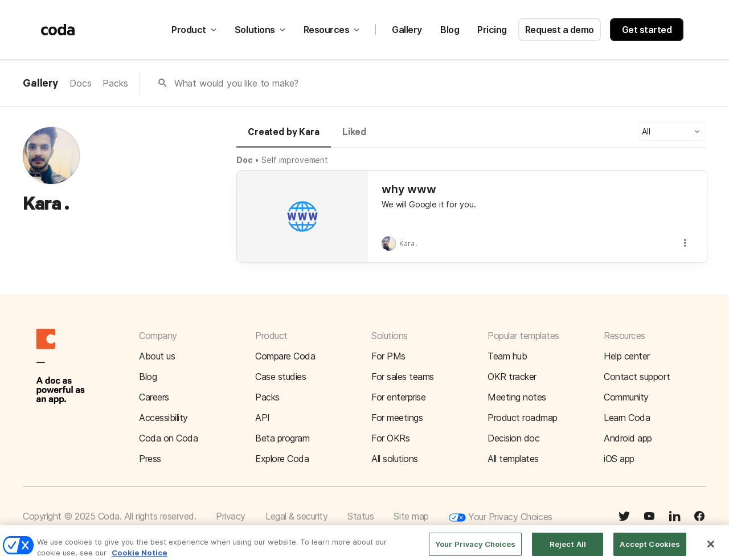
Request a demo (560, 30)
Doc (245, 160)
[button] (672, 132)
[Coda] (58, 30)
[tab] (284, 137)
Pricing (492, 30)
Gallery (407, 30)
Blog (450, 30)
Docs (80, 83)
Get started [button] (647, 30)
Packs (115, 83)
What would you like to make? (237, 83)
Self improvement (295, 160)
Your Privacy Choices (501, 518)
